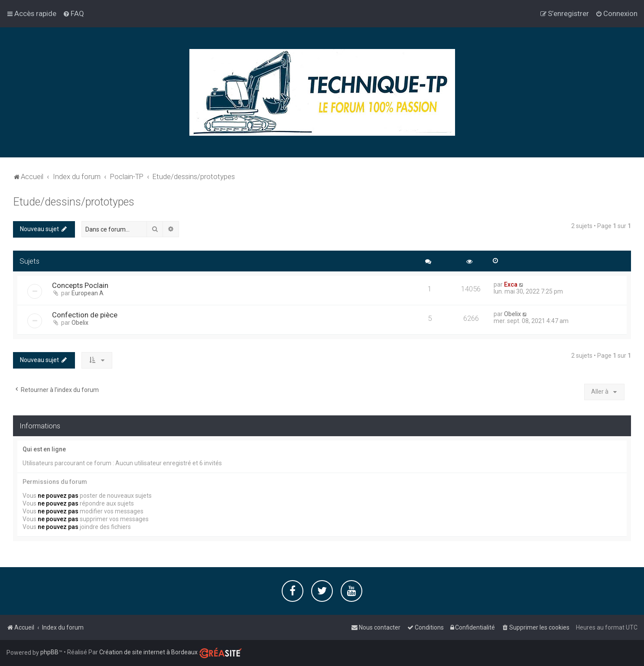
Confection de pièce (85, 314)
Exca (511, 284)
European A (88, 293)
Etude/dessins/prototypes (74, 201)
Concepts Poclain (80, 285)
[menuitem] (73, 13)
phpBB (49, 652)
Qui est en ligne (44, 449)
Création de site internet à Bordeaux (148, 652)
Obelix (80, 322)
